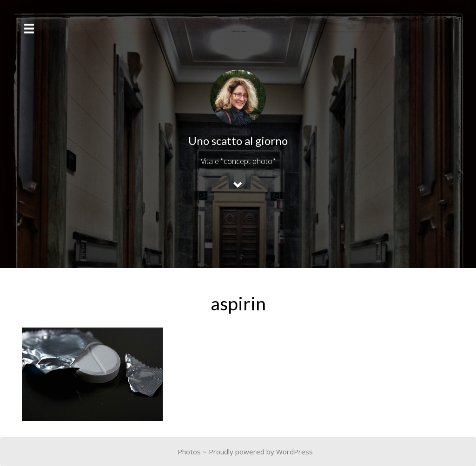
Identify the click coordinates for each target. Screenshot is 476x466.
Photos (189, 452)
